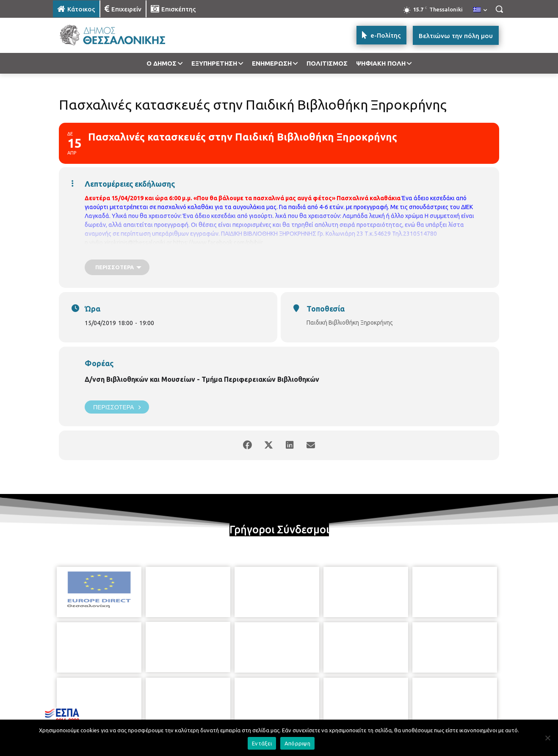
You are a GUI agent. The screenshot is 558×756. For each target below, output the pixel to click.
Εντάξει (262, 743)
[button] (499, 9)
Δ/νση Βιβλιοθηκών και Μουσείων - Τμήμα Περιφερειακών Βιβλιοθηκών (202, 379)
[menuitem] (480, 10)
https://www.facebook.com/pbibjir (218, 243)
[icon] (338, 710)
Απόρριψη (297, 743)
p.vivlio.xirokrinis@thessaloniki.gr (128, 243)
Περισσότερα (117, 407)
